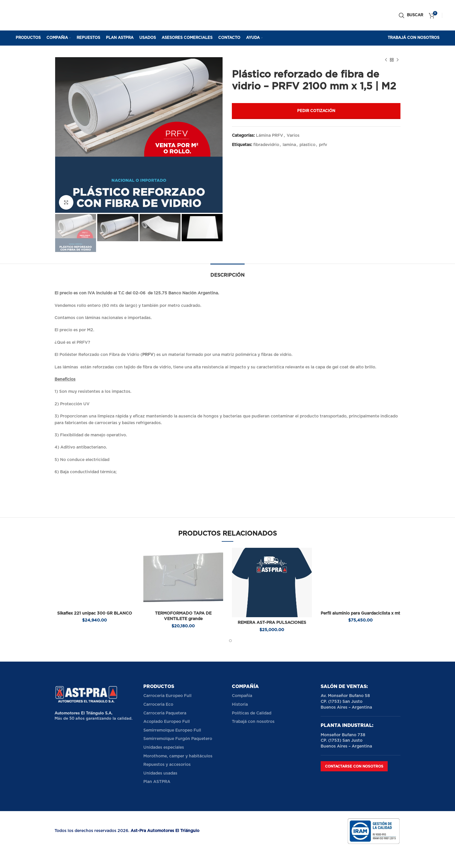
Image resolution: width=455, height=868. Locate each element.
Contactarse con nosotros (354, 766)
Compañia (242, 696)
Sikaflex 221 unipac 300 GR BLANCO (95, 613)
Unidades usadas (160, 773)
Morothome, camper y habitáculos (178, 756)
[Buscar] (411, 15)
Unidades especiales (164, 748)
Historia (240, 705)
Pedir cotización (316, 111)
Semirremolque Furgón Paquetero (178, 739)
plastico (307, 145)
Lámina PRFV (270, 136)
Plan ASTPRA (157, 782)
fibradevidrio (266, 145)
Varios (293, 136)
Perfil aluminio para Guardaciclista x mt (360, 613)
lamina (289, 145)
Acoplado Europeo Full (167, 722)
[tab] (228, 272)
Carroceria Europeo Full (167, 696)
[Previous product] (386, 60)
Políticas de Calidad (252, 713)
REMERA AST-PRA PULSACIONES (272, 623)
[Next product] (398, 60)
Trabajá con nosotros (253, 722)
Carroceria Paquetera (165, 713)
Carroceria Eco (158, 705)
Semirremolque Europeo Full (172, 730)
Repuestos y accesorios (167, 765)
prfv (323, 145)
